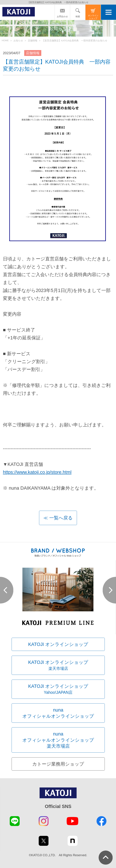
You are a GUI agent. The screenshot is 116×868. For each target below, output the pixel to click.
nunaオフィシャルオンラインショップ (58, 713)
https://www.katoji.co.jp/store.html (37, 472)
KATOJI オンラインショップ (58, 644)
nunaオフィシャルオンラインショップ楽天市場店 (58, 740)
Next (109, 590)
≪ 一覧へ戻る (58, 518)
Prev (7, 590)
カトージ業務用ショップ (58, 764)
